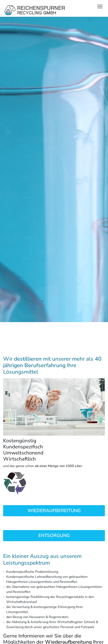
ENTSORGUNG (54, 536)
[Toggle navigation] (100, 6)
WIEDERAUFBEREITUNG (54, 511)
